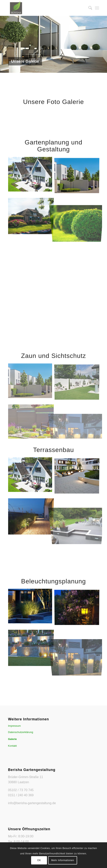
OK (39, 860)
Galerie (12, 739)
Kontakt (12, 746)
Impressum (14, 726)
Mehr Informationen (63, 860)
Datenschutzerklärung (21, 732)
